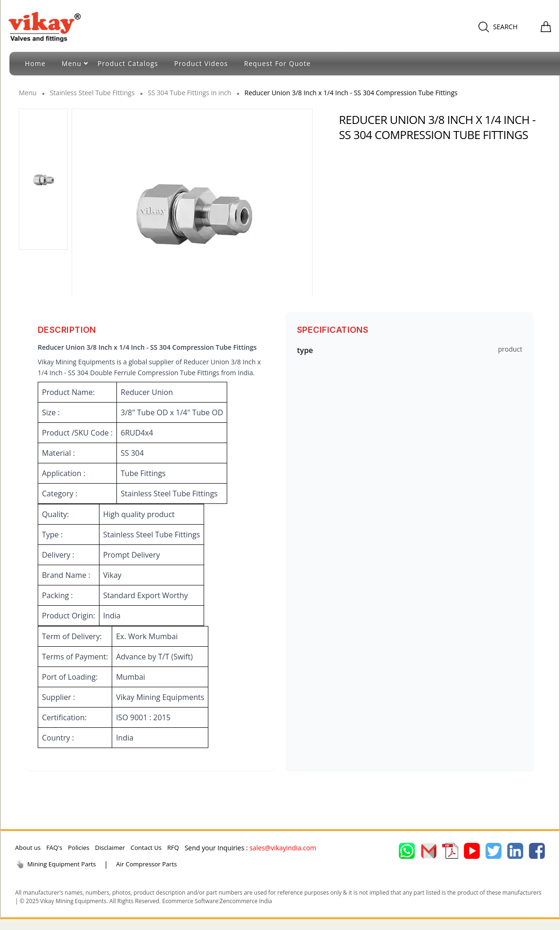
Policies (78, 848)
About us (28, 848)
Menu (28, 93)
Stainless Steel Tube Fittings (92, 93)
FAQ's (54, 848)
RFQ (173, 848)
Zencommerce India (246, 901)
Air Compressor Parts (146, 864)
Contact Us (146, 848)
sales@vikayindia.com (283, 848)
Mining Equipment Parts (56, 864)
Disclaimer (110, 848)
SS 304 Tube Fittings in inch (190, 93)
